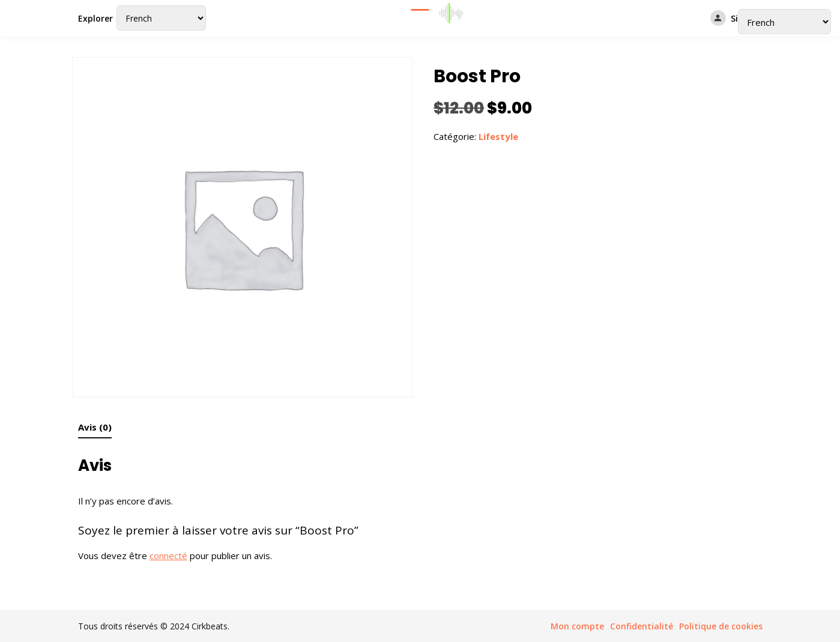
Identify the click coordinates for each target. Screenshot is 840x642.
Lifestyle (498, 136)
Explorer (95, 18)
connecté (168, 556)
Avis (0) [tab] (95, 427)
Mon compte (577, 626)
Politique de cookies (721, 626)
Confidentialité (642, 626)
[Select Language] (161, 18)
